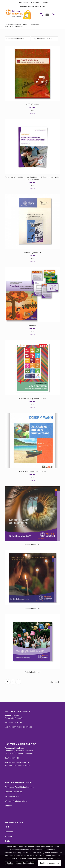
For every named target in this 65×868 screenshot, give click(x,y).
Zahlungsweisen (12, 796)
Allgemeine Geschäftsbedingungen (20, 787)
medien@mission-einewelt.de (20, 727)
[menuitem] (23, 2)
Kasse (45, 2)
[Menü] (47, 15)
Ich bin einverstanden (50, 863)
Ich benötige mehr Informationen (21, 863)
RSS (7, 827)
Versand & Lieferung (14, 792)
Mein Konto (23, 2)
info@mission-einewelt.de (19, 762)
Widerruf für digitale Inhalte (16, 801)
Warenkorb (35, 2)
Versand (32, 113)
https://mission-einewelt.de (20, 765)
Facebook (9, 832)
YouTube (9, 836)
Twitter (8, 841)
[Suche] (40, 15)
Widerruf (9, 806)
